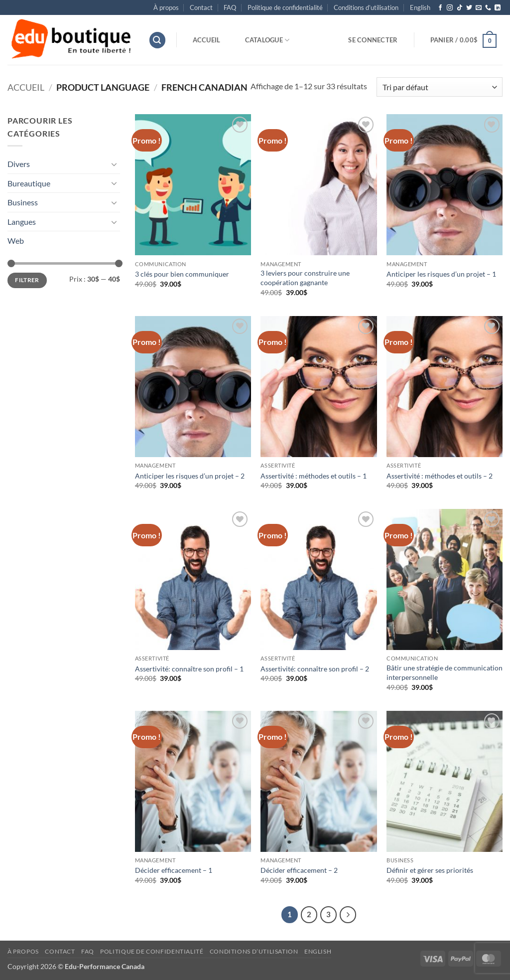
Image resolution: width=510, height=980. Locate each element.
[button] (157, 40)
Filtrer (27, 280)
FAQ (230, 7)
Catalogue (267, 40)
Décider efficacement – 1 (174, 870)
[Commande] (440, 87)
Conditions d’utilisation (366, 7)
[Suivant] (348, 915)
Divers (19, 164)
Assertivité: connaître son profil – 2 (315, 669)
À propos (166, 7)
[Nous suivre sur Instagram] (450, 8)
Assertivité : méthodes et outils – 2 (440, 476)
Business (23, 202)
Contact (201, 7)
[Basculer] (114, 164)
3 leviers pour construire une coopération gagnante (305, 278)
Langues (22, 222)
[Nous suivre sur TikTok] (460, 8)
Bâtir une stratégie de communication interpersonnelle (445, 672)
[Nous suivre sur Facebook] (440, 8)
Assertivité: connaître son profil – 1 (189, 669)
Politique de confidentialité (285, 7)
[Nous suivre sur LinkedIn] (498, 8)
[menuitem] (420, 7)
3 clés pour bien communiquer (182, 274)
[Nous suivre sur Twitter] (469, 8)
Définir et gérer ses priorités (430, 870)
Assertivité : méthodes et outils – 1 (314, 476)
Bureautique (29, 183)
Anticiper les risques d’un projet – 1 (441, 274)
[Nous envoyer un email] (479, 8)
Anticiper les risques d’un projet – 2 (190, 476)
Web (16, 241)
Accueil (207, 40)
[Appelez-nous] (488, 8)
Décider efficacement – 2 (299, 870)
